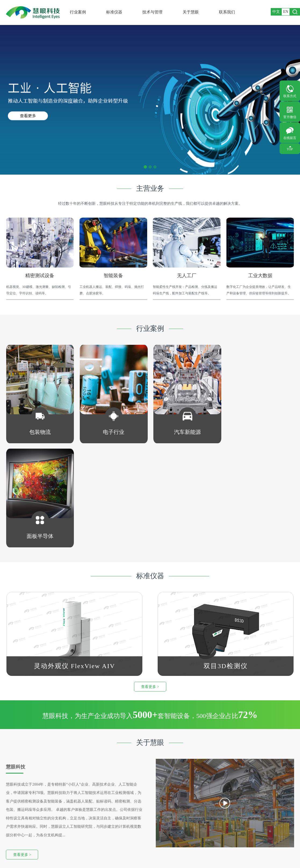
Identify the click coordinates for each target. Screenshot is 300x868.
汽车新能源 (21, 810)
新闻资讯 (101, 810)
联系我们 (229, 12)
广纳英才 (101, 802)
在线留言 (290, 138)
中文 (276, 12)
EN (286, 12)
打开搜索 (295, 12)
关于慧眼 (193, 12)
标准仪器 (116, 12)
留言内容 (199, 823)
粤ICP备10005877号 (127, 856)
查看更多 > (150, 582)
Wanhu (163, 856)
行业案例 (80, 12)
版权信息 (58, 851)
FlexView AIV (63, 802)
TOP (290, 149)
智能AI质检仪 (64, 795)
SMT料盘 (60, 817)
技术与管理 (154, 12)
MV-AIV (59, 824)
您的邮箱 (244, 810)
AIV (56, 831)
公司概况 (101, 795)
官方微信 (290, 117)
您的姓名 (199, 798)
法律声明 (78, 851)
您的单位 (244, 798)
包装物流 (19, 795)
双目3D (58, 809)
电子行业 (19, 802)
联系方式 (290, 96)
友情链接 (38, 851)
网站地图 (18, 851)
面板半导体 (21, 817)
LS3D (57, 838)
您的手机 (199, 810)
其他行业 (19, 825)
